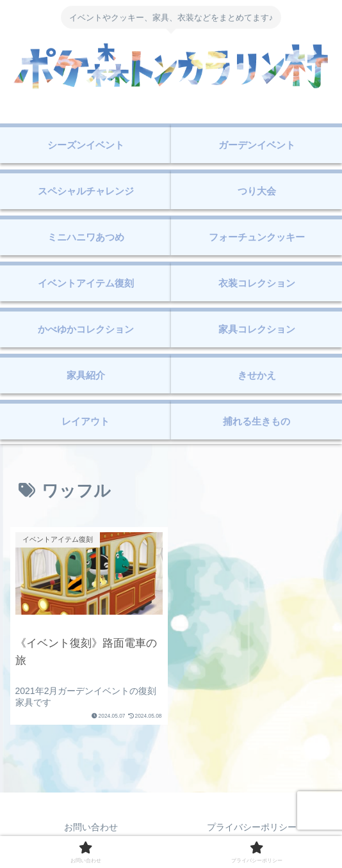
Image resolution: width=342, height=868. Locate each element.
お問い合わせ (91, 827)
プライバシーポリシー (252, 827)
